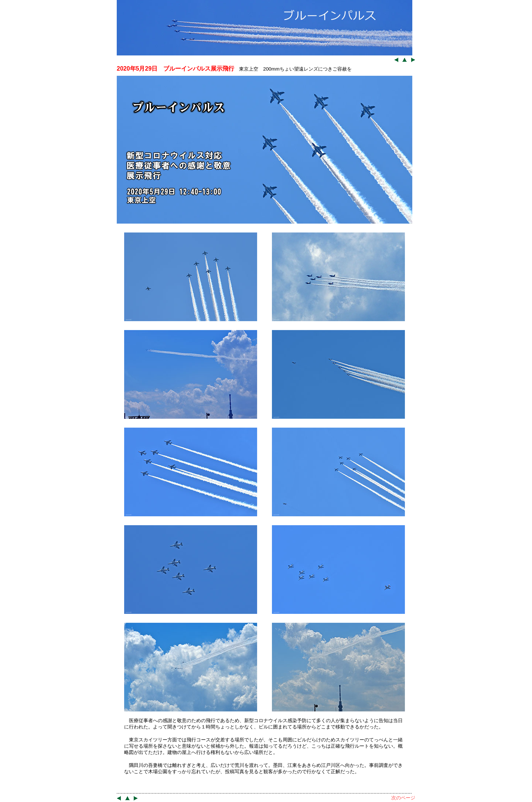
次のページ (403, 798)
